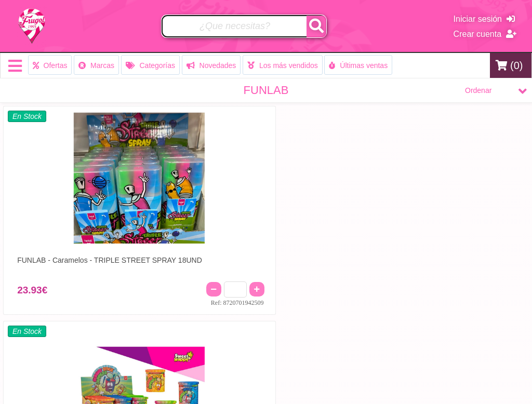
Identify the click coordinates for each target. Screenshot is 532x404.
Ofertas (50, 65)
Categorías (150, 65)
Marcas (96, 65)
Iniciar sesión (484, 19)
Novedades (211, 65)
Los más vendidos (283, 65)
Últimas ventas (358, 65)
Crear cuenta (485, 34)
